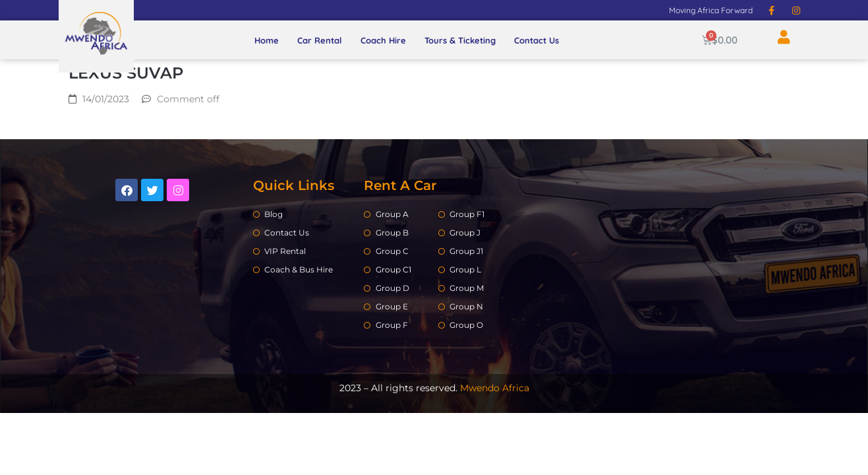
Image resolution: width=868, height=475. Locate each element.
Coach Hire (383, 40)
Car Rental (320, 40)
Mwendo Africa (495, 388)
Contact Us (536, 40)
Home (267, 40)
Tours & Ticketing (460, 40)
